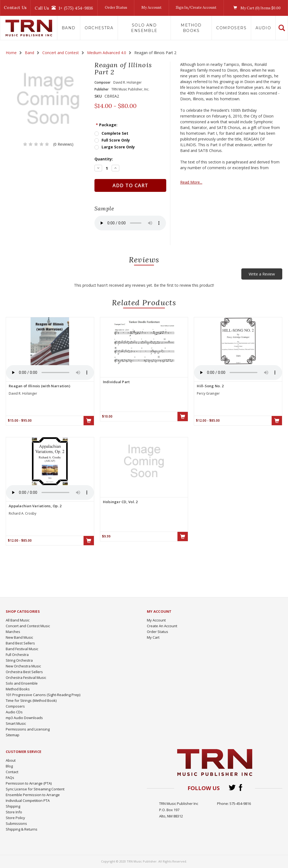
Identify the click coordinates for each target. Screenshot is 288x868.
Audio (263, 28)
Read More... (191, 182)
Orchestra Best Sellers (24, 672)
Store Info (14, 812)
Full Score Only (116, 140)
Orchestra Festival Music (26, 678)
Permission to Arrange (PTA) (29, 783)
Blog (9, 766)
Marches (13, 632)
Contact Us (15, 8)
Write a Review (262, 274)
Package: (107, 125)
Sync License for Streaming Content (35, 789)
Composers (231, 28)
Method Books (191, 28)
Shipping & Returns (22, 829)
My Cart (153, 637)
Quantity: (104, 159)
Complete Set (115, 133)
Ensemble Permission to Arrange (33, 795)
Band (69, 28)
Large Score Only (118, 147)
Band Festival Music (22, 649)
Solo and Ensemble (144, 28)
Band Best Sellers (20, 643)
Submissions (16, 823)
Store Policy (15, 818)
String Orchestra (19, 660)
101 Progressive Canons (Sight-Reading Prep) (43, 695)
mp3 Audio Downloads (24, 718)
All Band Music (18, 620)
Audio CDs (14, 712)
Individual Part (116, 382)
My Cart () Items (256, 8)
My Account (152, 8)
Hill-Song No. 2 (210, 386)
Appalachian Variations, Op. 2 (35, 506)
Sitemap (13, 735)
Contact (12, 772)
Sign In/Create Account (196, 8)
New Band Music (19, 637)
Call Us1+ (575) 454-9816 (64, 8)
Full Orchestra (17, 655)
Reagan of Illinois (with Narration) (39, 386)
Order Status (116, 8)
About (11, 760)
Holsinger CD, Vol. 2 (120, 502)
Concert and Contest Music (28, 626)
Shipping (13, 806)
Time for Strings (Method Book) (31, 700)
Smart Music (16, 723)
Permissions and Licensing (28, 729)
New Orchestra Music (23, 666)
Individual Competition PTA (28, 800)
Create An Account (162, 626)
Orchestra (99, 28)
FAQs (10, 778)
